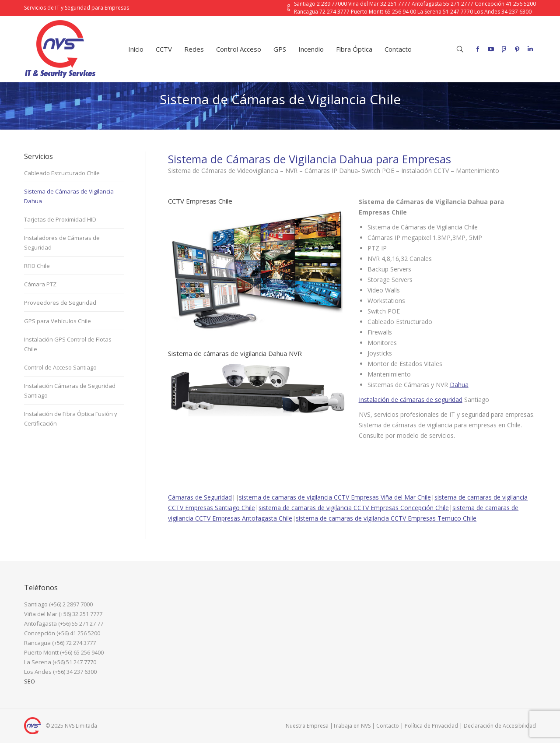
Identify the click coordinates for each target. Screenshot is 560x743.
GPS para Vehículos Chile (58, 321)
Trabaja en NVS (352, 726)
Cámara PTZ (40, 284)
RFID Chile (37, 266)
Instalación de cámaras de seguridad (411, 400)
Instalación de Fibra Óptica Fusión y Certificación (71, 419)
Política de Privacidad (431, 726)
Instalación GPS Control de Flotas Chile (68, 344)
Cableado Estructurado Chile (62, 173)
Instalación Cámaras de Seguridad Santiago (70, 391)
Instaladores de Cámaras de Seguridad (62, 243)
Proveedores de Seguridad (60, 303)
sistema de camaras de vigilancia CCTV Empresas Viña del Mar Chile (335, 497)
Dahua (459, 385)
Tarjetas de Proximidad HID (60, 219)
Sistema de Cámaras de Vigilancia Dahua (69, 196)
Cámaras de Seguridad (200, 497)
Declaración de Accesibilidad (500, 726)
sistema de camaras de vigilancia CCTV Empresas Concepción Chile (354, 508)
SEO (30, 681)
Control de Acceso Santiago (60, 367)
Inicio (232, 121)
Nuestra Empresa (307, 726)
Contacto (388, 726)
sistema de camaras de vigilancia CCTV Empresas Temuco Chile (386, 518)
